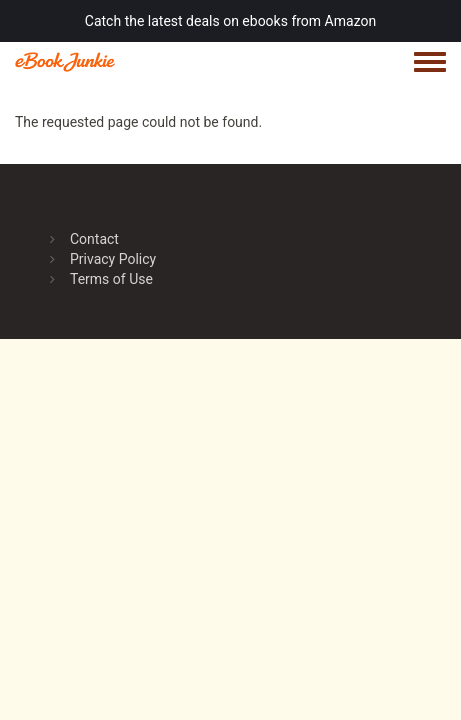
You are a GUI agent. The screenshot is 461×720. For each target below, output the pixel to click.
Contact (94, 239)
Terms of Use (111, 279)
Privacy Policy (113, 259)
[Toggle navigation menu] (430, 63)
